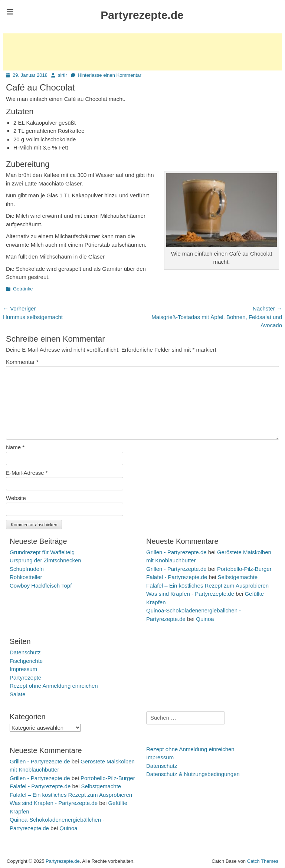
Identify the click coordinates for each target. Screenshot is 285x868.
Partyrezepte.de (142, 15)
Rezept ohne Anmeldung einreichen (54, 686)
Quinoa (205, 619)
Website (16, 498)
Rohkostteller (26, 577)
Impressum (23, 669)
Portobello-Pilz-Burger (244, 569)
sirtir (63, 75)
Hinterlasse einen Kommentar (110, 75)
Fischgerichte (26, 661)
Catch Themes (263, 861)
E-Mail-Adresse (27, 473)
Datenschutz (25, 652)
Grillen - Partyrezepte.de (176, 552)
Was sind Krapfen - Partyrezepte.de (190, 594)
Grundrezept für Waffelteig (42, 552)
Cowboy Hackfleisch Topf (41, 586)
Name (15, 447)
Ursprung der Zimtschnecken (45, 560)
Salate (18, 694)
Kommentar (22, 362)
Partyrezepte (25, 678)
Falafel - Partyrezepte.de (177, 577)
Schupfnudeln (27, 569)
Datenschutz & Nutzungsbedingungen (193, 774)
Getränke (23, 289)
